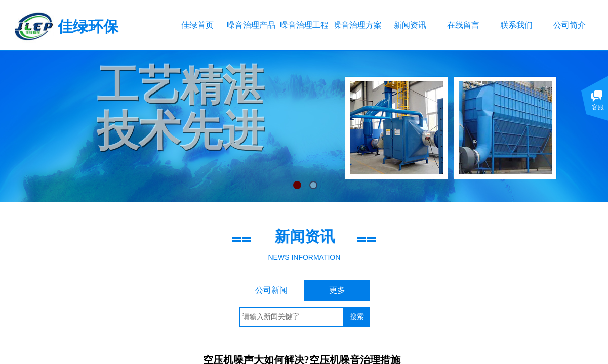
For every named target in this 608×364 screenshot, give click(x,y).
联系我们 (516, 25)
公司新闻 (271, 290)
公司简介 (570, 25)
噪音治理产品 (251, 25)
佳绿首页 (197, 25)
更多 (337, 290)
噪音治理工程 (304, 25)
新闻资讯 (410, 25)
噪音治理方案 (357, 25)
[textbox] (292, 317)
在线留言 (463, 25)
